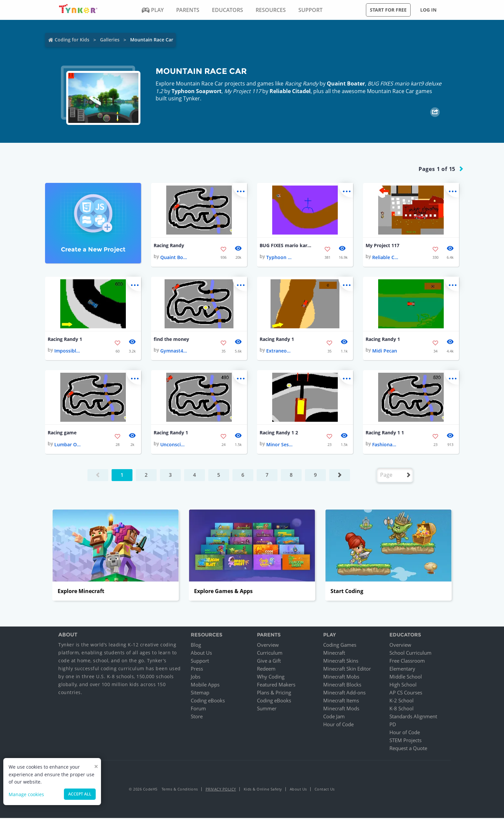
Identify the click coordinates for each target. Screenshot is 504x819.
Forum (198, 709)
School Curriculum (410, 654)
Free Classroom (407, 662)
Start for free (388, 10)
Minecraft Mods (341, 709)
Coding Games (340, 646)
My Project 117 (382, 246)
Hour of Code (338, 725)
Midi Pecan (385, 351)
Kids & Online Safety (263, 790)
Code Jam (334, 717)
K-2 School (402, 701)
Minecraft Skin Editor (347, 670)
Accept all (80, 794)
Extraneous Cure (279, 351)
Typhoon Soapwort (197, 91)
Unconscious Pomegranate (174, 445)
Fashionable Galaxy (385, 445)
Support (200, 662)
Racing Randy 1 (65, 340)
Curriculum (270, 654)
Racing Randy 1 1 (385, 434)
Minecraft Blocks (342, 685)
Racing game (62, 434)
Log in (428, 10)
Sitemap (200, 693)
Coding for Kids (72, 40)
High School (403, 685)
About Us (201, 654)
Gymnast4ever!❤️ (174, 351)
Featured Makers (276, 685)
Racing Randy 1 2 (279, 434)
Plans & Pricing (274, 693)
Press (197, 670)
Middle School (406, 678)
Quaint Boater (346, 83)
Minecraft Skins (341, 662)
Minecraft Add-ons (344, 693)
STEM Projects (405, 741)
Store (197, 717)
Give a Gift (269, 662)
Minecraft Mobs (341, 678)
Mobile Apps (205, 685)
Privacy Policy (221, 790)
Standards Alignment (413, 717)
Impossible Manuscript (68, 351)
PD (393, 725)
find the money (171, 340)
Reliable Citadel (290, 91)
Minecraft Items (341, 701)
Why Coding (271, 678)
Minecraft (334, 654)
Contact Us (325, 790)
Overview (268, 646)
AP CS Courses (406, 693)
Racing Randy (169, 246)
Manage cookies (26, 794)
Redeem (266, 670)
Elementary (402, 670)
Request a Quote (408, 749)
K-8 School (402, 709)
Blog (196, 646)
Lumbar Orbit (68, 445)
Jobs (196, 678)
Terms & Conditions (180, 790)
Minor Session (279, 445)
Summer (267, 709)
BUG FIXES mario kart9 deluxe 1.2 (286, 246)
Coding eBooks (208, 701)
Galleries (110, 40)
